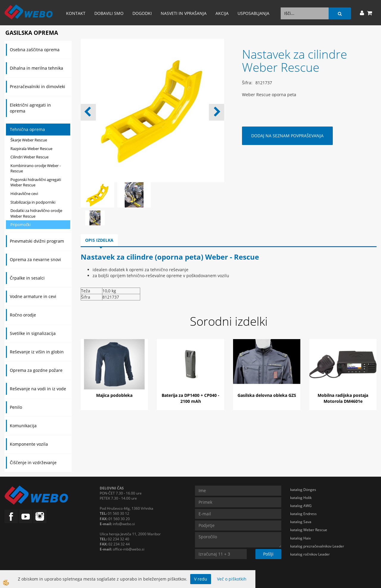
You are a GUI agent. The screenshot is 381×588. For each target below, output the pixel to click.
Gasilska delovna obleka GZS (267, 395)
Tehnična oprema (27, 129)
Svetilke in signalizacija (33, 333)
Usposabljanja (253, 13)
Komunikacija (23, 426)
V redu (201, 579)
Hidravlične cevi (24, 194)
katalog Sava (301, 522)
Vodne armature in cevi (33, 296)
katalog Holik (301, 498)
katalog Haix (300, 538)
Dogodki (142, 13)
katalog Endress (303, 514)
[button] (217, 112)
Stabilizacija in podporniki (33, 202)
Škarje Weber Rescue (29, 140)
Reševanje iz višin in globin (37, 352)
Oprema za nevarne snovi (35, 259)
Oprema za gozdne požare (36, 370)
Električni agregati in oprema (30, 108)
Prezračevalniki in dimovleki (38, 86)
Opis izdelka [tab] (99, 240)
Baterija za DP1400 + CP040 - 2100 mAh (190, 398)
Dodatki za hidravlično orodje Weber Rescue (36, 213)
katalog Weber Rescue (309, 530)
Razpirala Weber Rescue (31, 149)
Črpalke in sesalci (27, 278)
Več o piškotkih (232, 579)
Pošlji (268, 554)
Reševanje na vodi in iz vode (38, 389)
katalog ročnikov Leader (310, 554)
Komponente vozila (29, 444)
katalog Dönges (303, 490)
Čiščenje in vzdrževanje (33, 463)
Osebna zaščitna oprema (35, 50)
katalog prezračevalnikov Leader (317, 546)
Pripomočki (21, 224)
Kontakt (76, 13)
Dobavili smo (109, 13)
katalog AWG (301, 506)
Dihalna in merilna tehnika (36, 68)
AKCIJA (222, 13)
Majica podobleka (114, 395)
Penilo (16, 407)
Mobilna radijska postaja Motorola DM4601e (343, 398)
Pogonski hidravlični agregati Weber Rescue (36, 182)
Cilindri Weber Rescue (29, 157)
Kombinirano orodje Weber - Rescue (36, 168)
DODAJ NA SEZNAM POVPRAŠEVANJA (287, 136)
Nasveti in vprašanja (184, 13)
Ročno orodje (23, 315)
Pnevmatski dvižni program (37, 241)
